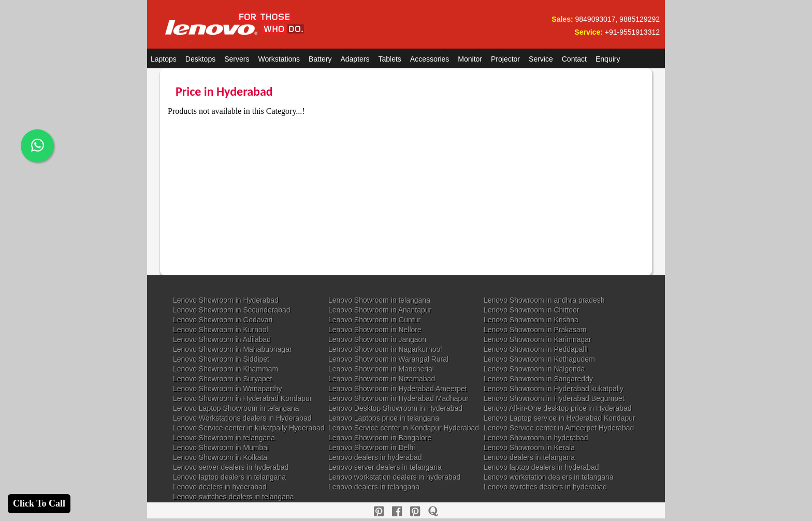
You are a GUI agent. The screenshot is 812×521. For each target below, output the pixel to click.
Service (541, 59)
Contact (574, 59)
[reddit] (415, 511)
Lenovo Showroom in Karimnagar (538, 339)
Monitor (470, 59)
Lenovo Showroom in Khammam (226, 369)
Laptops (164, 59)
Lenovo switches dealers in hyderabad (545, 487)
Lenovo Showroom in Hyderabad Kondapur (243, 398)
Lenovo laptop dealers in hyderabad (541, 467)
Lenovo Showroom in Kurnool (221, 330)
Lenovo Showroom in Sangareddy (538, 379)
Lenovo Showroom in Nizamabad (382, 379)
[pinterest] (379, 511)
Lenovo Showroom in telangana (379, 300)
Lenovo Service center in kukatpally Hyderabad (249, 428)
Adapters (355, 59)
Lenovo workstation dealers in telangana (549, 477)
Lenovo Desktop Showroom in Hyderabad (395, 408)
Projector (505, 59)
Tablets (390, 59)
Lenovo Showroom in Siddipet (221, 359)
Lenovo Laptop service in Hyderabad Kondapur (560, 418)
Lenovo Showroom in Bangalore (380, 438)
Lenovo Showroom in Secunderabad (232, 310)
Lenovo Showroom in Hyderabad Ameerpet (398, 389)
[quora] (433, 511)
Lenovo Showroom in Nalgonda (534, 369)
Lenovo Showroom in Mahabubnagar (233, 349)
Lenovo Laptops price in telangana (384, 418)
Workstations (279, 59)
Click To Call (39, 503)
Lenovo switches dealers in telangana (234, 497)
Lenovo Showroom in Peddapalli (536, 349)
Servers (237, 59)
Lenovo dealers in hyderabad (375, 457)
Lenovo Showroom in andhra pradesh (544, 300)
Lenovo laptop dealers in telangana (229, 477)
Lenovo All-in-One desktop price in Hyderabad (558, 408)
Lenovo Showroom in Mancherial (381, 369)
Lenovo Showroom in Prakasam (535, 330)
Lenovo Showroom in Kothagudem (539, 359)
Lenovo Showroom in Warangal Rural (388, 359)
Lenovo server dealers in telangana (385, 467)
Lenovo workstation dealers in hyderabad (394, 477)
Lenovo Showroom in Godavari (223, 320)
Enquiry (608, 59)
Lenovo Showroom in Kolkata (220, 457)
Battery (320, 59)
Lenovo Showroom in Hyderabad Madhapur (398, 398)
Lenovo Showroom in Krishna (531, 320)
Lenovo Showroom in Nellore (375, 330)
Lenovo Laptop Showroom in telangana (236, 408)
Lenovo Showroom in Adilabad (222, 339)
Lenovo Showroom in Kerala (529, 448)
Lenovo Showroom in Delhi (372, 448)
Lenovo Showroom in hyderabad (536, 438)
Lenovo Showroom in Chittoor (531, 310)
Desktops (200, 59)
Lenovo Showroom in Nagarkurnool (385, 349)
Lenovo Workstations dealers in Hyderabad (242, 418)
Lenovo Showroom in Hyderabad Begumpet (554, 398)
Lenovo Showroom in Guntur (374, 320)
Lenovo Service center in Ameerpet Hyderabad (559, 428)
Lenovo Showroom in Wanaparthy (227, 389)
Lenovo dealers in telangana (529, 457)
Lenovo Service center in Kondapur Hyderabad (404, 428)
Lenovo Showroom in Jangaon (377, 339)
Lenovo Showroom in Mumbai (221, 448)
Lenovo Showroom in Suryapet (222, 379)
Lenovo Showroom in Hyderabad (226, 300)
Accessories (430, 59)
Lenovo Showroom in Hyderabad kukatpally (554, 389)
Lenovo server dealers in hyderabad (231, 467)
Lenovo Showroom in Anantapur (380, 310)
